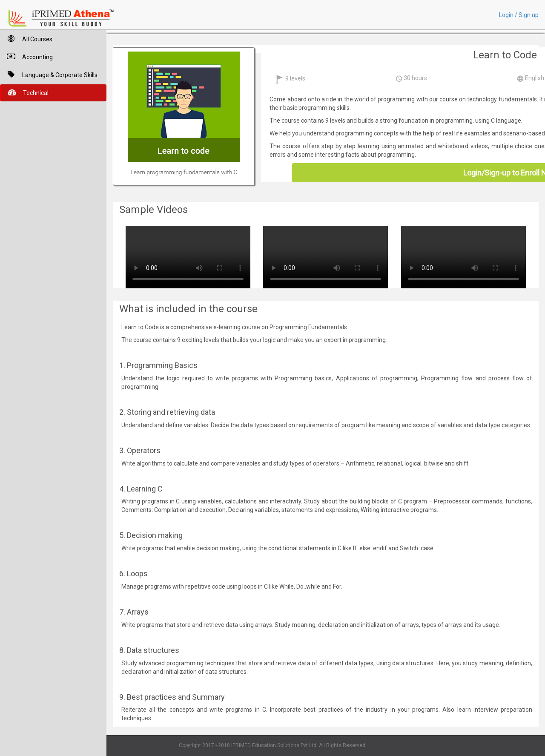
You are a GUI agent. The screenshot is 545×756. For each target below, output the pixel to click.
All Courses (26, 39)
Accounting (26, 56)
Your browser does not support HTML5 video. (188, 256)
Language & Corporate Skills (49, 74)
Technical (25, 92)
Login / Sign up (519, 15)
